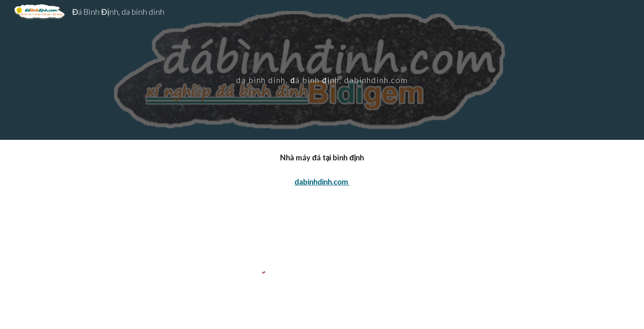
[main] (322, 70)
